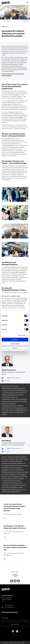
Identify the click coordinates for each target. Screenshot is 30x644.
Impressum (5, 643)
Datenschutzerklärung (15, 643)
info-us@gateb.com (9, 607)
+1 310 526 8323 (9, 605)
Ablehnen (15, 348)
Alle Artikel (6, 21)
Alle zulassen (15, 339)
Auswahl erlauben (15, 344)
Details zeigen (22, 335)
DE (14, 635)
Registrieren (15, 624)
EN (16, 635)
